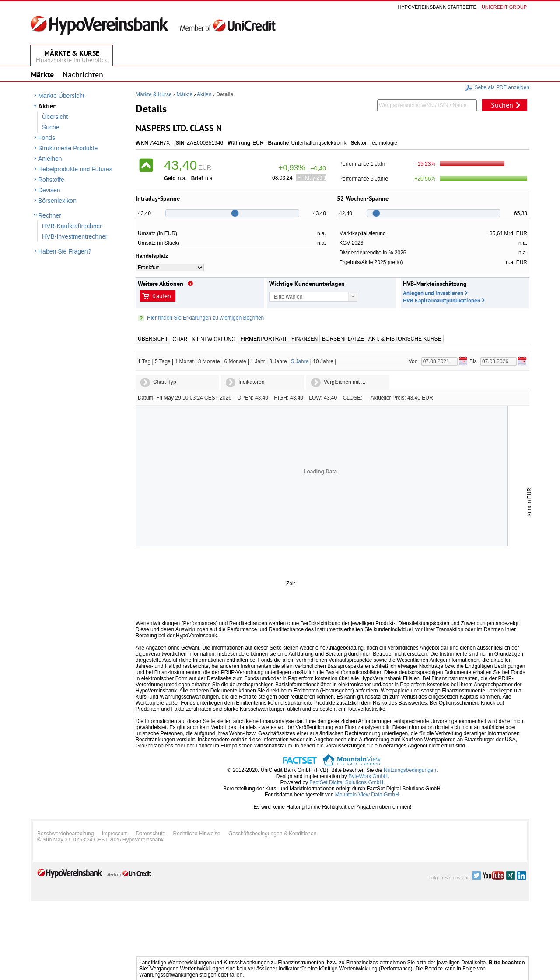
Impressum (115, 834)
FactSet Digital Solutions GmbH (346, 782)
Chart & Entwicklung (204, 339)
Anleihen (50, 159)
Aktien (47, 106)
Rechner (50, 215)
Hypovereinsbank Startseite (437, 7)
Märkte (184, 94)
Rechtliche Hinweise (197, 834)
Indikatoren (251, 382)
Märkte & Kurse (154, 94)
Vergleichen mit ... (345, 382)
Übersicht (55, 117)
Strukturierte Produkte (68, 148)
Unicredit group (504, 7)
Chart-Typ (165, 382)
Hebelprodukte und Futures (75, 169)
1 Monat (184, 361)
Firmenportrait (264, 339)
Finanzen (304, 339)
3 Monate (209, 361)
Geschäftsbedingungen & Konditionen (273, 834)
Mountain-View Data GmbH (367, 795)
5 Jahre (300, 361)
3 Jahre (278, 361)
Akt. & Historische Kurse (405, 339)
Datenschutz (150, 834)
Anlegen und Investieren (433, 293)
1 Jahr (257, 361)
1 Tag (144, 361)
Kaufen (162, 296)
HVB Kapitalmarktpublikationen (442, 301)
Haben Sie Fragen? (65, 251)
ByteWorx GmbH (368, 776)
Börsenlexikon (57, 201)
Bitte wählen (288, 297)
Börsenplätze (343, 339)
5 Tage (163, 361)
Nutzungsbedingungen (410, 770)
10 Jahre (323, 361)
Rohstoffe (51, 180)
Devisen (49, 190)
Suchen (502, 105)
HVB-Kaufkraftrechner (72, 226)
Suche (51, 127)
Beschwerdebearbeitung (65, 834)
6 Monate (235, 361)
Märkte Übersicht (61, 96)
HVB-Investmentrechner (75, 236)
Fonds (47, 138)
